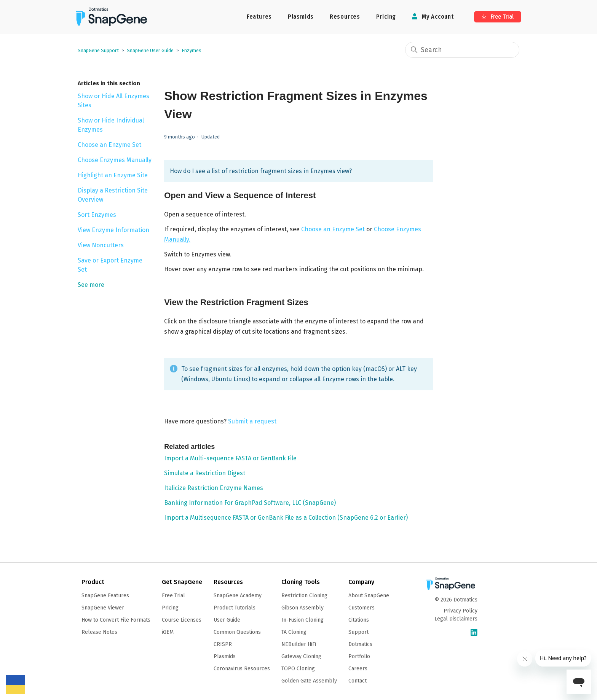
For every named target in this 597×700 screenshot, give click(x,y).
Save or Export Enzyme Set (110, 265)
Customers (362, 608)
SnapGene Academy (238, 596)
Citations (359, 620)
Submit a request (252, 421)
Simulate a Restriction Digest (205, 473)
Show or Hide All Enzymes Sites (113, 101)
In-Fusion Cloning (302, 620)
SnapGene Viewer (103, 608)
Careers (358, 669)
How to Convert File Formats (116, 620)
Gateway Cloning (301, 656)
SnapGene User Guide (150, 50)
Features (259, 17)
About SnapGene (369, 596)
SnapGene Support (98, 50)
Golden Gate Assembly (309, 681)
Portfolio (359, 656)
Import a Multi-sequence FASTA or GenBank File (230, 458)
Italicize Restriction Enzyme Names (214, 488)
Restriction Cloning (304, 596)
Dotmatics (360, 644)
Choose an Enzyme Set (109, 145)
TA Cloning (294, 632)
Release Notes (99, 632)
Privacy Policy (461, 611)
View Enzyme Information (113, 230)
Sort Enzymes (97, 215)
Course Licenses (182, 620)
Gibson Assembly (302, 608)
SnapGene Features (105, 596)
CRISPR (223, 644)
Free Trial (498, 17)
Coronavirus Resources (242, 669)
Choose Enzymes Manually (115, 160)
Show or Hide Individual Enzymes (111, 125)
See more (91, 285)
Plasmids (301, 17)
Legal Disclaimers (456, 619)
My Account (433, 17)
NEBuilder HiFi (299, 644)
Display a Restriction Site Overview (113, 195)
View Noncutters (101, 245)
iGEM (168, 632)
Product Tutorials (235, 608)
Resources (345, 17)
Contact (358, 681)
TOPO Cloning (298, 669)
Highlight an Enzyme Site (113, 175)
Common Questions (237, 632)
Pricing (386, 17)
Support (358, 632)
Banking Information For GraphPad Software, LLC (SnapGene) (250, 503)
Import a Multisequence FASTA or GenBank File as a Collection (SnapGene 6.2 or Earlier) (286, 518)
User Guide (227, 620)
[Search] (462, 50)
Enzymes (192, 50)
